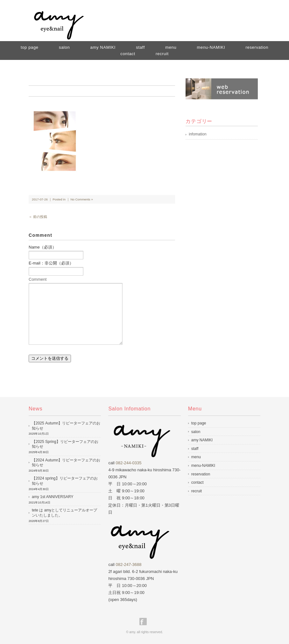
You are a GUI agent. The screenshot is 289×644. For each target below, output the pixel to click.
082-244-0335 (129, 463)
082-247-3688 (129, 564)
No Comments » (81, 199)
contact (128, 54)
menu (196, 457)
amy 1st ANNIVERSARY (53, 497)
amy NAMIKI (103, 47)
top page (30, 47)
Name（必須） (42, 247)
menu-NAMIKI (211, 47)
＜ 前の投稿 (38, 217)
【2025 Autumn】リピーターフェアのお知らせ (66, 426)
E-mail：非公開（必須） (51, 263)
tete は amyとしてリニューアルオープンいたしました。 (64, 513)
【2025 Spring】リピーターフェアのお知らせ (65, 444)
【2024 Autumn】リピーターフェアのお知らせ (66, 463)
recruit (162, 54)
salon (64, 47)
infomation (197, 134)
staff (195, 449)
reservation (257, 47)
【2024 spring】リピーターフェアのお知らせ (65, 481)
